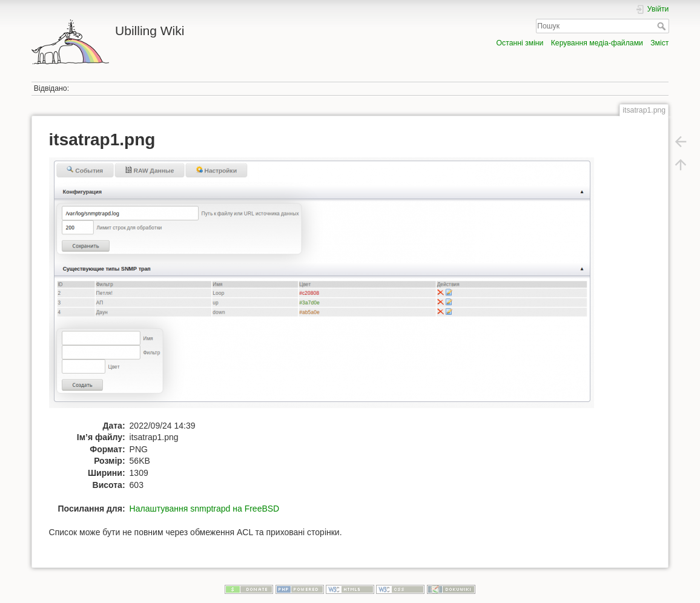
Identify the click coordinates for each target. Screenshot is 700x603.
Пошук (663, 26)
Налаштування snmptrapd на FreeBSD (205, 509)
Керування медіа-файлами (597, 43)
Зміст (659, 43)
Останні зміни (520, 43)
